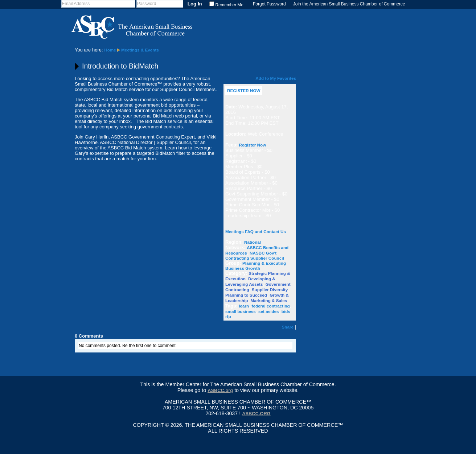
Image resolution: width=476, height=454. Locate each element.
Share (288, 327)
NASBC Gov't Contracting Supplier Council (255, 255)
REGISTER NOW (244, 90)
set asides (269, 311)
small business (241, 311)
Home (110, 50)
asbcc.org (256, 414)
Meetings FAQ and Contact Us (256, 232)
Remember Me (229, 5)
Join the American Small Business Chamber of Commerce (349, 4)
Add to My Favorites (276, 78)
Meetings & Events (140, 50)
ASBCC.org (220, 390)
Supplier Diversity (270, 290)
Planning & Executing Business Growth (256, 266)
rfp (228, 316)
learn (244, 306)
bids (286, 311)
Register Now (253, 145)
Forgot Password (269, 4)
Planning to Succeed (246, 295)
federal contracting (271, 306)
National (253, 242)
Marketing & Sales (269, 300)
